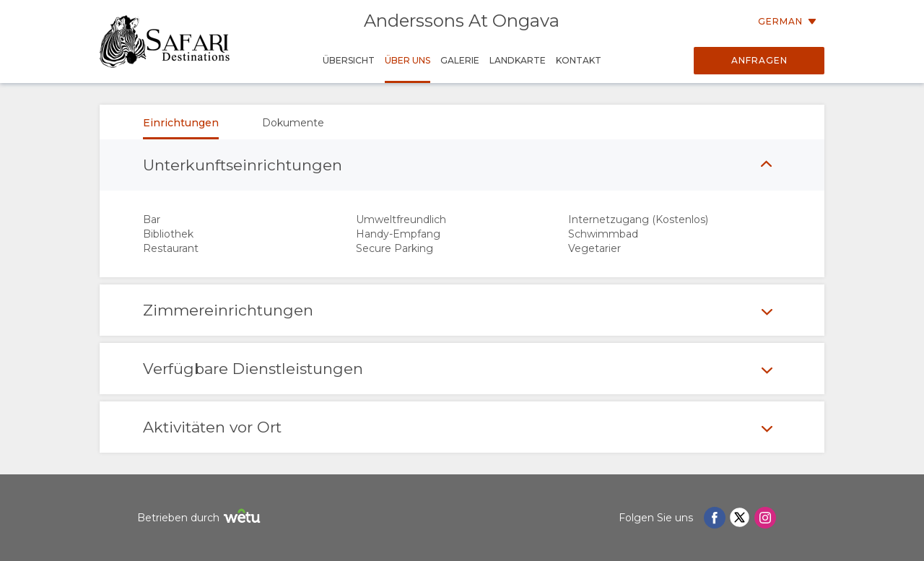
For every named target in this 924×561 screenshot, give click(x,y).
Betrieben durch (201, 518)
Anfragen (759, 60)
